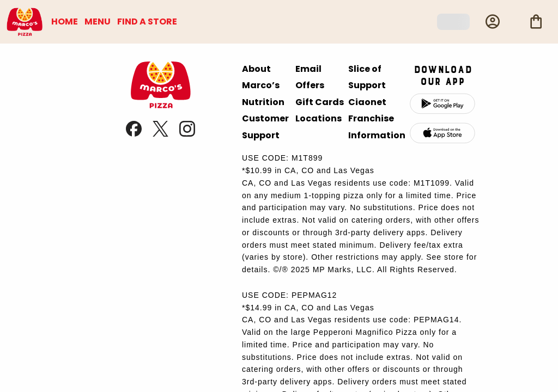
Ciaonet (367, 102)
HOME (65, 22)
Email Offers (310, 77)
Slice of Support (367, 77)
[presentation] (160, 105)
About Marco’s (261, 77)
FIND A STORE (147, 22)
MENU (98, 22)
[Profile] (493, 22)
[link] (135, 134)
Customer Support (265, 127)
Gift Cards (320, 102)
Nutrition (263, 102)
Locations (319, 118)
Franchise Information (377, 127)
